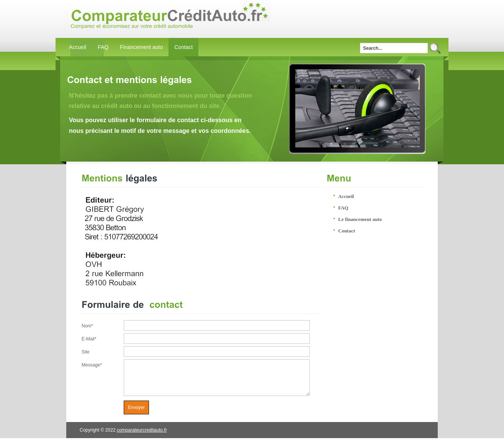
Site (86, 352)
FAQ (103, 47)
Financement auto (141, 47)
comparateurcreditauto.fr (142, 437)
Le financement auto (360, 219)
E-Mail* (89, 339)
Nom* (87, 326)
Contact (183, 47)
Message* (92, 365)
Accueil (78, 47)
